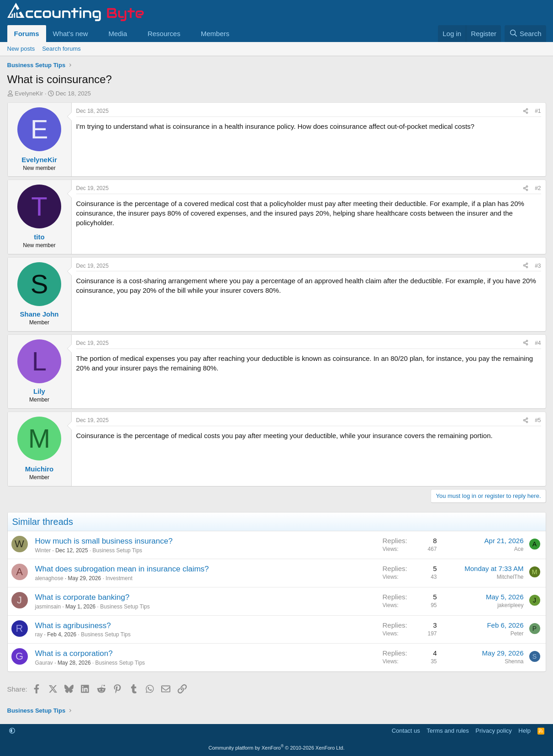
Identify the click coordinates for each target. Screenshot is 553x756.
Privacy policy (493, 731)
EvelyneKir (29, 93)
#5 (538, 420)
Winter (43, 550)
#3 (538, 266)
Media (118, 34)
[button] (95, 34)
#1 (538, 111)
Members (215, 34)
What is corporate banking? (82, 597)
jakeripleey (510, 605)
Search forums (61, 49)
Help (524, 731)
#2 (538, 188)
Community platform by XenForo (277, 748)
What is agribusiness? (73, 626)
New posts (21, 49)
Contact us (406, 731)
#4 (538, 343)
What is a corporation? (74, 653)
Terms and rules (448, 731)
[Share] (526, 111)
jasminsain (48, 607)
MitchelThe (510, 577)
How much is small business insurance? (104, 541)
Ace (519, 549)
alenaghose (49, 578)
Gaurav (44, 663)
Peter (517, 634)
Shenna (514, 661)
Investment (119, 578)
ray (39, 634)
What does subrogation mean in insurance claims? (122, 569)
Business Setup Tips (118, 550)
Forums (27, 34)
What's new (71, 34)
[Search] (525, 34)
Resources (164, 34)
